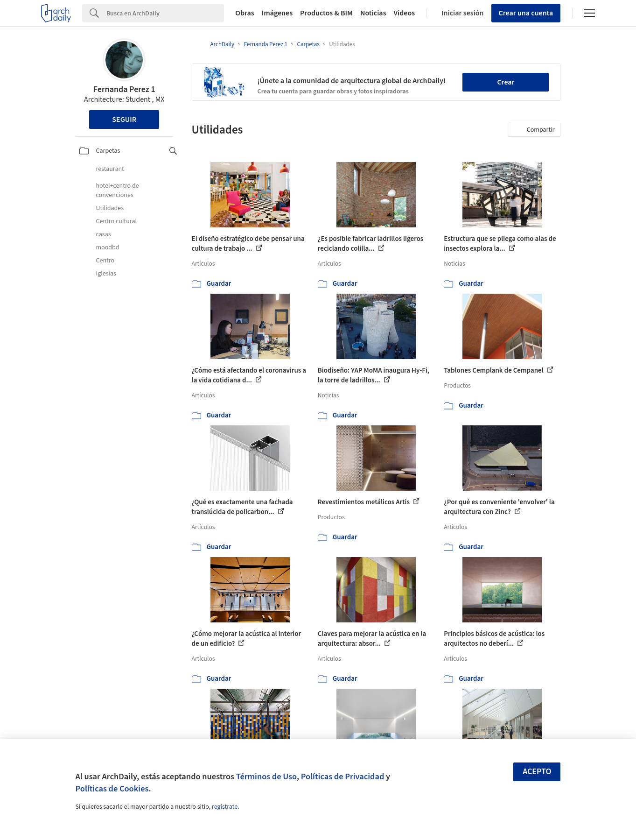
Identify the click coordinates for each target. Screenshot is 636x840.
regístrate (225, 807)
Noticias (373, 13)
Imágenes (277, 13)
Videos (405, 13)
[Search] (165, 13)
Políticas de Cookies (112, 789)
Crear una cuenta (526, 13)
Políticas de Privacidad (343, 776)
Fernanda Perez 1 (124, 89)
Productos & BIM (326, 13)
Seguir (124, 120)
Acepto (537, 772)
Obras (245, 13)
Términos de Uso (266, 776)
